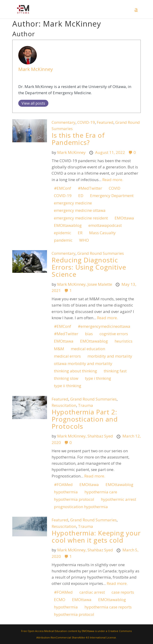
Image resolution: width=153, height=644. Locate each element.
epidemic (62, 233)
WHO (84, 240)
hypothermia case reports (108, 607)
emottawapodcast (105, 225)
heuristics (123, 341)
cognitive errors (114, 334)
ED (81, 196)
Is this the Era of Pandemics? (78, 139)
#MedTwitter (90, 188)
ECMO (60, 600)
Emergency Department (112, 196)
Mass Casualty (102, 233)
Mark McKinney (36, 69)
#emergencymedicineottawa (104, 326)
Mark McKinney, (72, 284)
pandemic (63, 240)
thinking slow (66, 378)
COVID (115, 188)
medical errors (67, 356)
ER (80, 233)
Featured (105, 122)
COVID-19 (86, 122)
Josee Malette (100, 284)
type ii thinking (68, 386)
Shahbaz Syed (101, 436)
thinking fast (115, 371)
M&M (59, 349)
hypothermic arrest (119, 499)
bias (89, 334)
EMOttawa (124, 218)
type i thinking (98, 378)
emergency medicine (73, 203)
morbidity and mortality (110, 356)
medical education (88, 349)
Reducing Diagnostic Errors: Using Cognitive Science (89, 267)
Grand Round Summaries (101, 253)
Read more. (113, 180)
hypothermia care (101, 492)
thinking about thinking (75, 371)
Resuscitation (64, 405)
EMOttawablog (68, 225)
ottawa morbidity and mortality (83, 363)
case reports (123, 592)
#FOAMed (63, 485)
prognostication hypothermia (81, 507)
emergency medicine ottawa (80, 210)
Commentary (64, 122)
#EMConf (62, 188)
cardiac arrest (92, 592)
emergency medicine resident (81, 218)
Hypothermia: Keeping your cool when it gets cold (96, 536)
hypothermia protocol (74, 499)
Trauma (86, 405)
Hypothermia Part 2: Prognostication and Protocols (85, 419)
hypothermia (66, 492)
